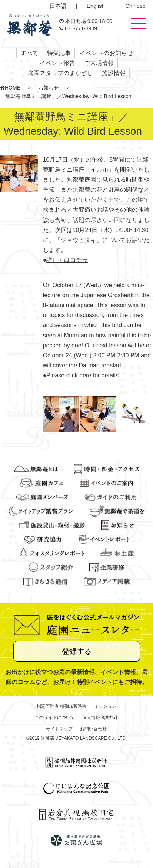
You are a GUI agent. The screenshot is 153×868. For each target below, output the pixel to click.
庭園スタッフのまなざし (60, 73)
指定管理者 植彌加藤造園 (62, 706)
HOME (10, 88)
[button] (138, 24)
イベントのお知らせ (106, 53)
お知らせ (49, 88)
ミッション (105, 706)
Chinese (135, 6)
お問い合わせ (93, 729)
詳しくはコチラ (67, 260)
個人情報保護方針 (100, 717)
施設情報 (114, 73)
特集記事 (59, 53)
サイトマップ (59, 729)
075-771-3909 (78, 28)
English (96, 6)
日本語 (58, 6)
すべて (29, 53)
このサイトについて (55, 717)
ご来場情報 (99, 63)
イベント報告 (57, 63)
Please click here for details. (83, 375)
